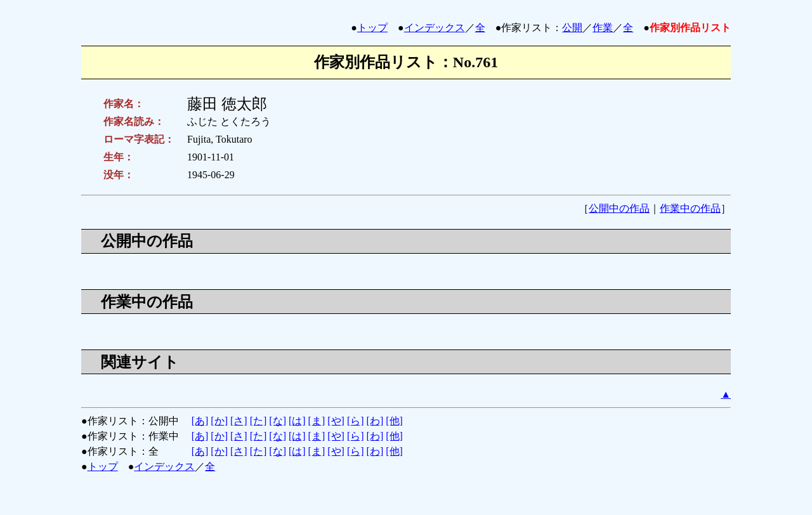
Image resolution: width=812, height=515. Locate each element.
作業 (603, 28)
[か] (219, 421)
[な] (278, 421)
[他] (394, 421)
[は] (297, 421)
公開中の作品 (619, 208)
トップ (372, 28)
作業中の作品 (690, 208)
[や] (336, 421)
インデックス (435, 28)
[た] (259, 421)
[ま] (317, 421)
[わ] (375, 421)
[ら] (356, 421)
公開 (572, 28)
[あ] (200, 421)
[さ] (239, 421)
